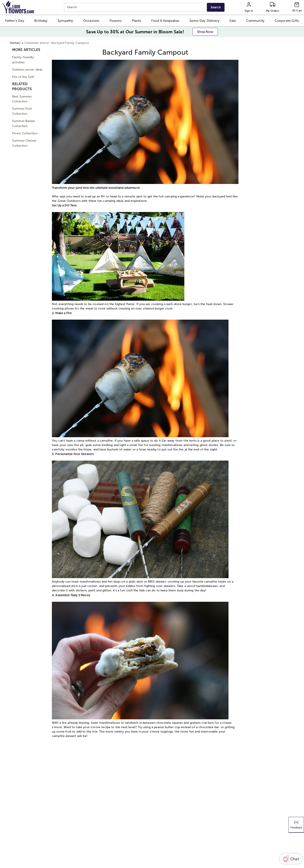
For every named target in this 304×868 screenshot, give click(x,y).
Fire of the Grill (23, 77)
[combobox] (135, 7)
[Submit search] (216, 7)
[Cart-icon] (297, 7)
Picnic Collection (25, 133)
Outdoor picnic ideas (27, 70)
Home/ (15, 43)
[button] (15, 21)
